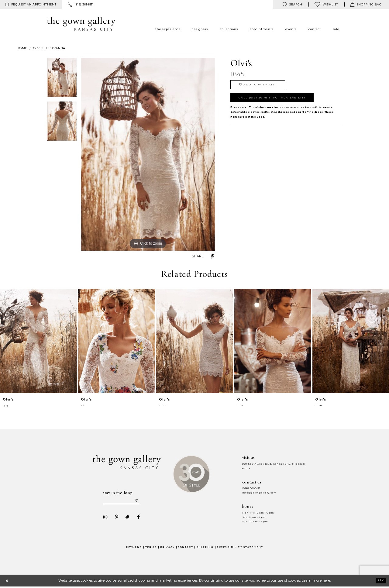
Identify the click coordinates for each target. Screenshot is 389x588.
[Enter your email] (122, 501)
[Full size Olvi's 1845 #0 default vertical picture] (148, 154)
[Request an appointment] (31, 5)
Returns (134, 548)
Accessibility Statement (240, 548)
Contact (185, 548)
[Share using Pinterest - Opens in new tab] (213, 256)
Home (22, 48)
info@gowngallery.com (259, 493)
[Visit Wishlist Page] (326, 4)
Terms (151, 548)
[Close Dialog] (7, 581)
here (326, 582)
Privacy (167, 548)
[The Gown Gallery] (81, 24)
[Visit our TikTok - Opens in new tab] (126, 518)
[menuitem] (31, 5)
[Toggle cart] (366, 4)
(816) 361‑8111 (251, 488)
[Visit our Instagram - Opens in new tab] (104, 518)
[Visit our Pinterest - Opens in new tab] (115, 518)
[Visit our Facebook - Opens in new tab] (136, 518)
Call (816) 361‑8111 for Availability (277, 100)
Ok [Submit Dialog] (380, 581)
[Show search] (292, 4)
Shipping (205, 548)
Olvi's (38, 48)
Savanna (57, 48)
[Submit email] (139, 501)
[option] (62, 79)
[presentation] (38, 341)
